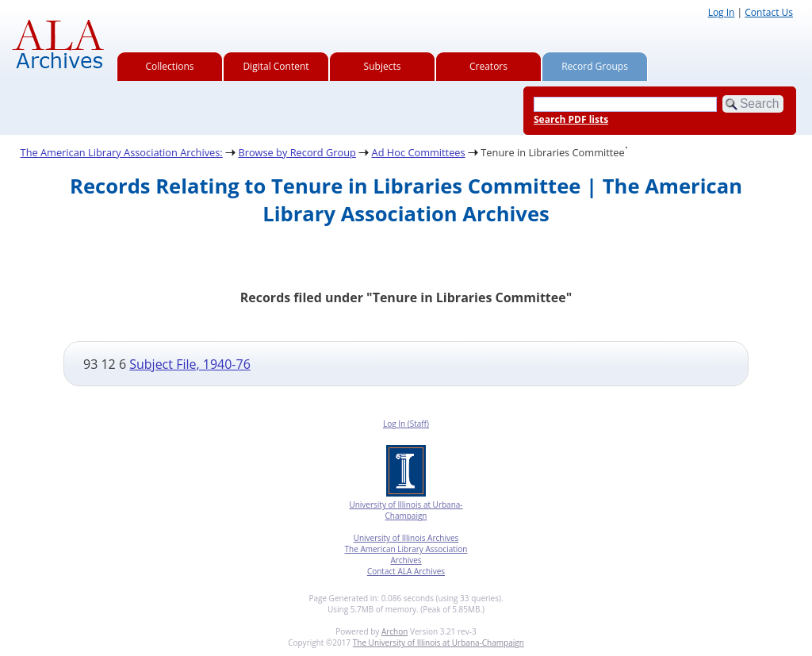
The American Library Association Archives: (122, 152)
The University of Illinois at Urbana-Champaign (439, 643)
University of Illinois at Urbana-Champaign (406, 510)
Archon (395, 631)
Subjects (383, 66)
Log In (722, 12)
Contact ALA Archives (406, 571)
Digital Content (276, 66)
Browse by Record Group (297, 152)
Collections (170, 66)
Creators (488, 66)
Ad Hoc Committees (419, 152)
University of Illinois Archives (406, 538)
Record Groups (595, 66)
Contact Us (769, 12)
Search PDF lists (571, 119)
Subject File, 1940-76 (190, 364)
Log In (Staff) (406, 424)
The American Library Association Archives (406, 554)
